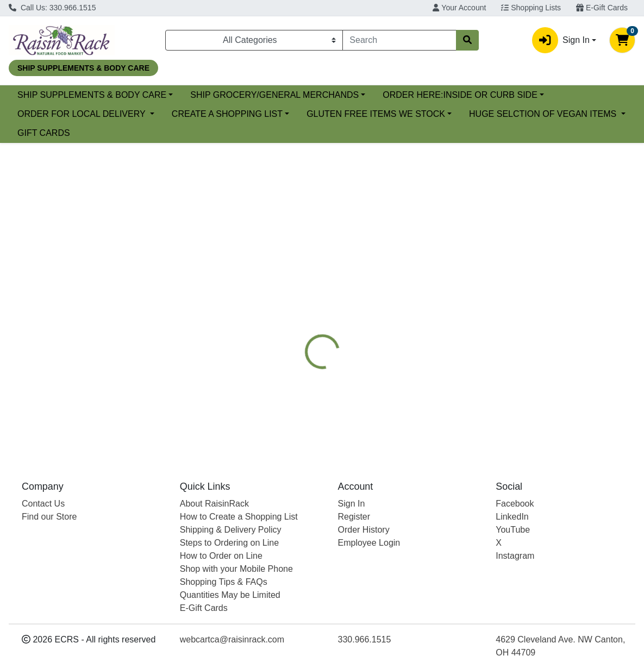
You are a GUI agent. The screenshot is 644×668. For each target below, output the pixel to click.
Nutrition (345, 294)
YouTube (513, 530)
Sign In (352, 504)
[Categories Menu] (254, 40)
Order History (364, 530)
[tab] (298, 294)
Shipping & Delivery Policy (231, 530)
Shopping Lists (531, 8)
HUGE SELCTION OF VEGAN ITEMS (255, 133)
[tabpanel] (456, 376)
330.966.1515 (365, 639)
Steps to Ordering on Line (229, 543)
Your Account (459, 8)
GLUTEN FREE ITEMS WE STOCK (87, 133)
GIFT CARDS (380, 133)
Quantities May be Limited (230, 595)
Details (298, 294)
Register (354, 517)
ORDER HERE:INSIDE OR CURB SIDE (95, 114)
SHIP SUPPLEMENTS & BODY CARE (180, 95)
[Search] (399, 40)
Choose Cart (553, 235)
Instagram (515, 556)
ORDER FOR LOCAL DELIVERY (261, 114)
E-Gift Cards (602, 8)
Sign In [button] (561, 40)
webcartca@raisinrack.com (232, 639)
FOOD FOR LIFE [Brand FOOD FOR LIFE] (408, 384)
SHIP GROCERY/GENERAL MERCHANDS (363, 95)
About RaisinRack (214, 504)
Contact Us (43, 504)
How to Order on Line (221, 556)
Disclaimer (500, 294)
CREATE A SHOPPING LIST (405, 114)
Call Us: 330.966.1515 (52, 8)
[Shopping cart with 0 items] (622, 40)
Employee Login (369, 543)
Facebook (515, 504)
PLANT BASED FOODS (421, 294)
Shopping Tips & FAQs (224, 582)
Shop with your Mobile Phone (236, 569)
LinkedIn (512, 517)
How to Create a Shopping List (239, 517)
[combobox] (399, 40)
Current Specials (49, 95)
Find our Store (49, 517)
